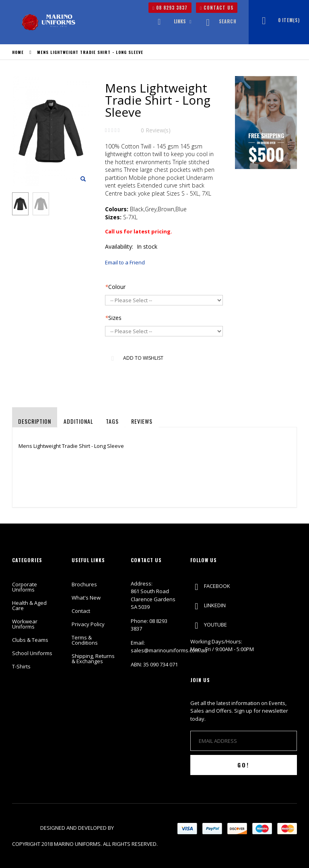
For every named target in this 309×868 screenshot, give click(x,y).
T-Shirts (21, 666)
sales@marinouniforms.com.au (169, 650)
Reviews (142, 421)
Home (18, 52)
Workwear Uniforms (25, 624)
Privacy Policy (88, 624)
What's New (86, 598)
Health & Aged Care (29, 605)
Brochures (84, 584)
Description (35, 421)
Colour (115, 287)
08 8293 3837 (170, 8)
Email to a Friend (125, 262)
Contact (81, 611)
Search (219, 21)
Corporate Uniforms (25, 587)
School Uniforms (32, 653)
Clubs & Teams (30, 640)
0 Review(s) (156, 130)
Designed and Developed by (78, 828)
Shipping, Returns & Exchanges (93, 659)
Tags (112, 421)
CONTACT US (217, 8)
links (180, 21)
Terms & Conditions (85, 640)
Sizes (113, 318)
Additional (78, 421)
